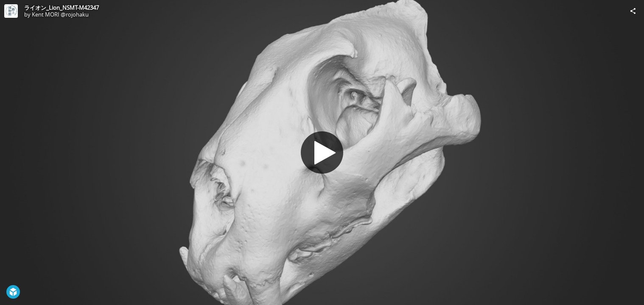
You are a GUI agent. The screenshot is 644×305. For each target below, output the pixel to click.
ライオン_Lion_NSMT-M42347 (62, 8)
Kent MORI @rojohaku (60, 14)
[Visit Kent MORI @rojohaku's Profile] (11, 11)
